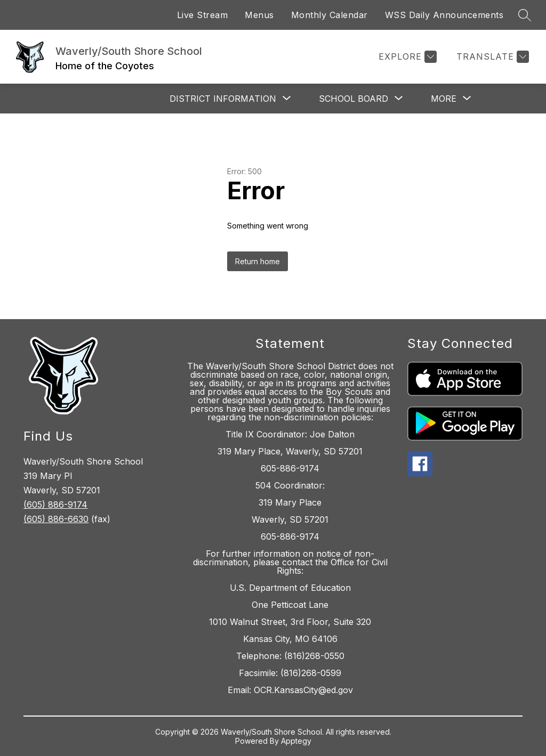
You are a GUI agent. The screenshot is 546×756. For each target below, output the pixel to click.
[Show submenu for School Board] (354, 99)
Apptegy (296, 741)
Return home (258, 261)
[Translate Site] (491, 57)
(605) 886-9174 (55, 505)
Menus (259, 15)
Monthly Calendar (330, 15)
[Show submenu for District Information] (223, 99)
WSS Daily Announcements (444, 15)
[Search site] (525, 15)
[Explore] (406, 57)
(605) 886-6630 (56, 519)
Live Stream (203, 15)
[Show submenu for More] (444, 99)
